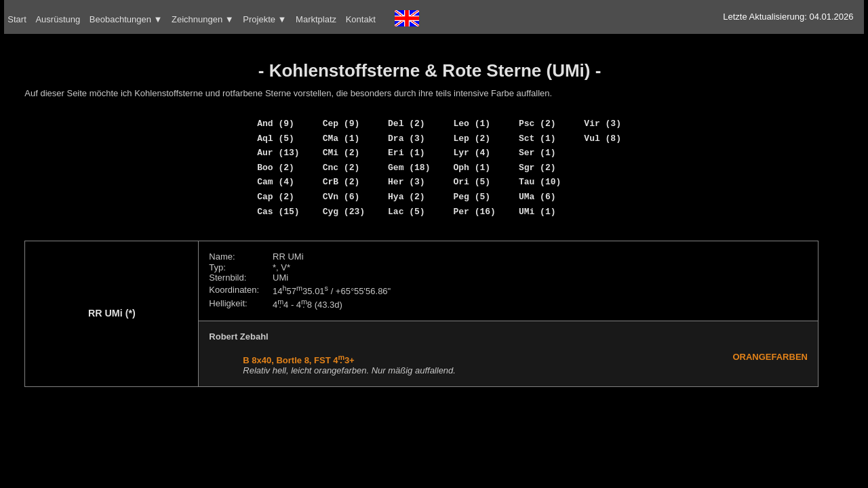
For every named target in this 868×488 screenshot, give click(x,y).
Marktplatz (316, 19)
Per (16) (474, 211)
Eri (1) (407, 152)
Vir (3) (603, 123)
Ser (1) (537, 152)
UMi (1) (537, 211)
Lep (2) (472, 138)
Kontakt (361, 19)
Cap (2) (276, 197)
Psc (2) (537, 123)
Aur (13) (278, 152)
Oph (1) (472, 167)
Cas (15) (278, 211)
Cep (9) (341, 123)
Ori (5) (472, 182)
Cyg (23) (344, 211)
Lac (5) (407, 211)
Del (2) (407, 123)
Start (17, 19)
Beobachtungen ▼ (126, 19)
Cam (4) (276, 182)
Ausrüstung (58, 19)
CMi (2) (341, 152)
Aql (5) (276, 138)
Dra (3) (407, 138)
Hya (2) (407, 197)
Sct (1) (537, 138)
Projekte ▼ (264, 19)
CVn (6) (341, 197)
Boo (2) (276, 167)
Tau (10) (540, 182)
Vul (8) (603, 138)
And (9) (276, 123)
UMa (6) (537, 197)
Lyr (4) (472, 152)
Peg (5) (472, 197)
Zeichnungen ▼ (203, 19)
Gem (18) (409, 167)
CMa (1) (341, 138)
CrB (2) (341, 182)
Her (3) (407, 182)
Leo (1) (472, 123)
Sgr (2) (537, 167)
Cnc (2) (341, 167)
